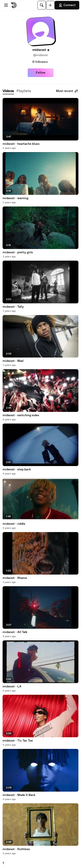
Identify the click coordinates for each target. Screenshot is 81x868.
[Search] (42, 5)
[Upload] (50, 5)
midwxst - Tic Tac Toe (18, 741)
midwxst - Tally (13, 307)
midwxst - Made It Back (19, 795)
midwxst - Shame (15, 578)
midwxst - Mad (13, 361)
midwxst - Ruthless (16, 849)
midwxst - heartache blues (21, 144)
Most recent (67, 91)
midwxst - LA (12, 687)
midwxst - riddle (14, 524)
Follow (41, 73)
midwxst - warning (15, 198)
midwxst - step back (17, 469)
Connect (67, 5)
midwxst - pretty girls (18, 252)
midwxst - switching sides (21, 415)
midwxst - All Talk (15, 632)
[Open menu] (6, 5)
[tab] (8, 91)
